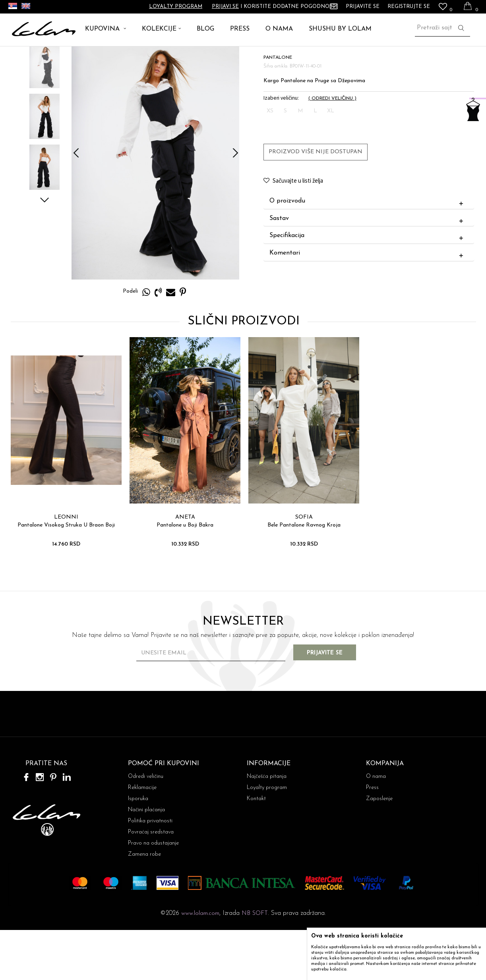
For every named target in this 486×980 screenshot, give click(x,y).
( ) (332, 148)
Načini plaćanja (146, 860)
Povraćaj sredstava (151, 882)
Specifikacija (368, 286)
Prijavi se (225, 7)
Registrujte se (409, 7)
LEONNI (65, 567)
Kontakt (256, 849)
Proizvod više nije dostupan (315, 202)
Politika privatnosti (150, 871)
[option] (44, 115)
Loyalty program (176, 7)
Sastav (368, 268)
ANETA (184, 567)
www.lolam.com (200, 964)
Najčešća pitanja (267, 827)
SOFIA (303, 567)
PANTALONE (76, 55)
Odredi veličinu (146, 827)
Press (372, 838)
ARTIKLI (43, 55)
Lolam (19, 55)
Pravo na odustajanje (153, 893)
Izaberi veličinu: (281, 148)
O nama (376, 827)
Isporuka (138, 849)
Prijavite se (330, 703)
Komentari (368, 303)
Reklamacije (142, 838)
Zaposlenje (379, 849)
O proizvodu (368, 251)
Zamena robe (144, 904)
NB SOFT (255, 964)
